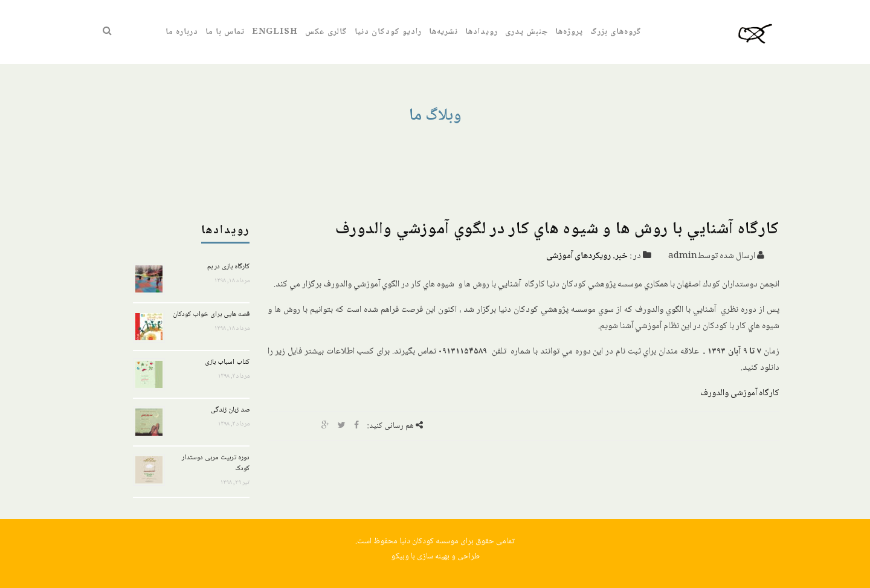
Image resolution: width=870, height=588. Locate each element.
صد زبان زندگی (230, 410)
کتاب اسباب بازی (227, 362)
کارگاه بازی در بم (228, 267)
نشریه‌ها (443, 32)
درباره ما (182, 32)
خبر (621, 256)
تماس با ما (225, 32)
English (275, 32)
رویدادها (482, 32)
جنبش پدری (527, 32)
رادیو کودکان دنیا (388, 32)
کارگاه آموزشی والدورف (740, 393)
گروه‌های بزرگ (616, 32)
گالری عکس (326, 32)
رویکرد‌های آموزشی (578, 256)
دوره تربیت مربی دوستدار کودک (216, 463)
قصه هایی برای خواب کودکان (211, 315)
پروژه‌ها (569, 32)
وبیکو (400, 557)
